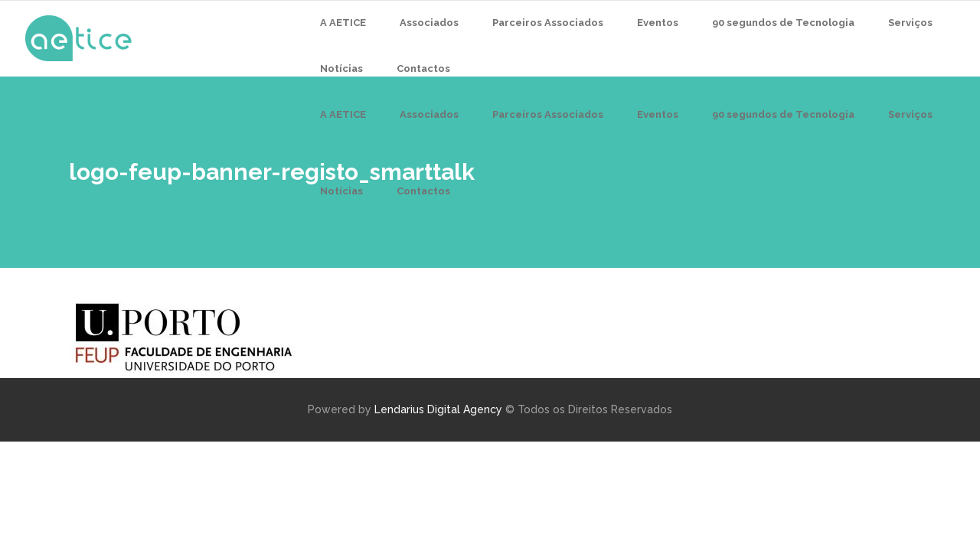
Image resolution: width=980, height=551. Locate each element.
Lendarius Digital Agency (438, 409)
